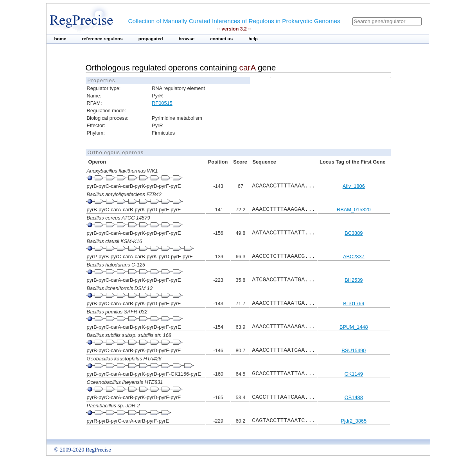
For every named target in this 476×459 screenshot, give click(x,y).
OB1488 (354, 397)
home (60, 39)
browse (187, 39)
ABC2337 (354, 256)
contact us (221, 39)
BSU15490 (354, 350)
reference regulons (102, 39)
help (253, 39)
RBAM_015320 (354, 210)
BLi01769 (354, 303)
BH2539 (354, 280)
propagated (151, 39)
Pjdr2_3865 (354, 421)
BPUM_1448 (354, 327)
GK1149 (354, 374)
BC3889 (354, 233)
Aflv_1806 (354, 186)
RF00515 (162, 103)
